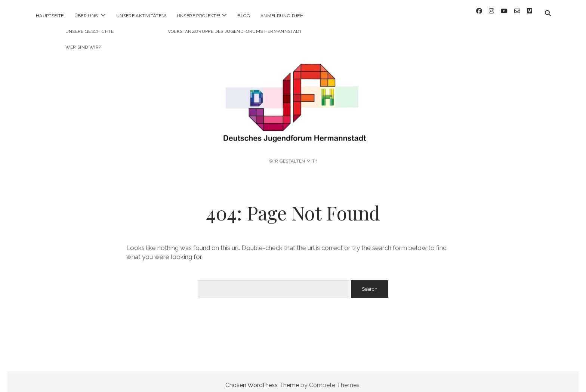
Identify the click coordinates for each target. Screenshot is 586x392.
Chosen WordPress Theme (262, 378)
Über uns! (87, 16)
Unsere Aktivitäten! (141, 16)
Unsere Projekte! (199, 16)
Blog (243, 16)
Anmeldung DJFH (282, 16)
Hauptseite (50, 16)
